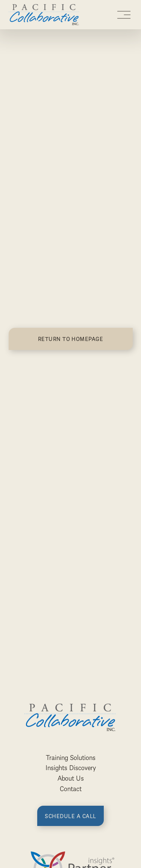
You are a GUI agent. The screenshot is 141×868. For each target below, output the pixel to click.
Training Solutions (71, 757)
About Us (71, 778)
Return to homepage (71, 339)
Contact (71, 788)
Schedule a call (70, 816)
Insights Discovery (71, 767)
